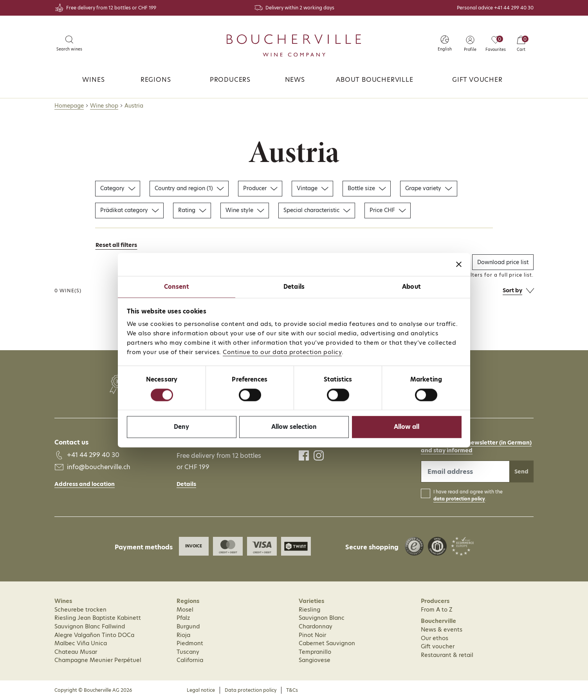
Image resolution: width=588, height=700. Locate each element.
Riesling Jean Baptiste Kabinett (98, 618)
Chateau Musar (76, 652)
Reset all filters (116, 245)
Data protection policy (251, 690)
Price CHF (388, 210)
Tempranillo (315, 652)
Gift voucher (477, 80)
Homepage (69, 106)
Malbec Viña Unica (81, 643)
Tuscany (188, 652)
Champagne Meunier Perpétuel (98, 660)
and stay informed (447, 450)
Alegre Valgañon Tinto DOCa (94, 635)
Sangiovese (315, 660)
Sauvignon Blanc (322, 618)
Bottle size (367, 188)
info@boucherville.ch (99, 467)
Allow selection (294, 427)
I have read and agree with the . (468, 496)
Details (186, 484)
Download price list (503, 262)
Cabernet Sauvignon (327, 643)
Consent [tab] (177, 287)
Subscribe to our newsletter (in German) (476, 443)
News (295, 80)
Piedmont (190, 643)
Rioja (183, 635)
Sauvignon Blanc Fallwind (90, 626)
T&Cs (292, 690)
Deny (181, 427)
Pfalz (183, 618)
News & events (442, 630)
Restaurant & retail (447, 655)
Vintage (312, 188)
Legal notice (201, 690)
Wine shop (104, 106)
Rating (192, 210)
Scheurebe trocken (80, 610)
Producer (260, 188)
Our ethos (435, 638)
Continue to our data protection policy (282, 352)
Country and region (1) (189, 188)
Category (118, 188)
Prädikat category (129, 210)
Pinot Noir (312, 635)
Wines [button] (93, 80)
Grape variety (428, 188)
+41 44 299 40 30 (514, 8)
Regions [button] (156, 80)
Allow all (407, 427)
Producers (230, 80)
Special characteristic (317, 210)
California (190, 660)
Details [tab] (294, 287)
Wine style (245, 210)
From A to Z (437, 610)
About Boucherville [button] (374, 80)
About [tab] (411, 287)
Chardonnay (316, 626)
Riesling (309, 610)
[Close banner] (459, 264)
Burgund (188, 626)
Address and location (85, 484)
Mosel (185, 610)
